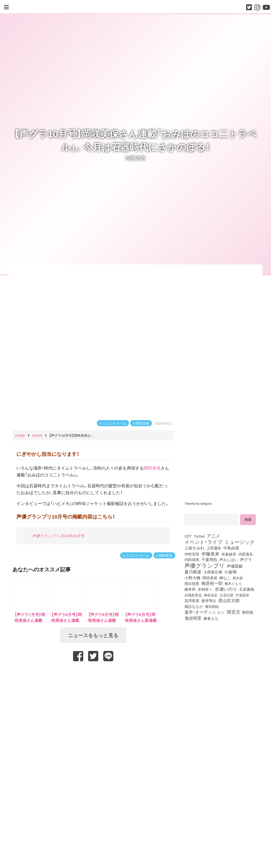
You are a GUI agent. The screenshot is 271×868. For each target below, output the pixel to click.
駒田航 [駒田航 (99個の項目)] (248, 612)
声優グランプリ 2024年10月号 (58, 536)
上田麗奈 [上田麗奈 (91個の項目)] (214, 548)
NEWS (136, 158)
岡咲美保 (142, 423)
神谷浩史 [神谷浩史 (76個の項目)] (211, 595)
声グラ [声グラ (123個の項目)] (246, 559)
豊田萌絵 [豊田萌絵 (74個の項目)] (212, 606)
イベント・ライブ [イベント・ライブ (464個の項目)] (203, 542)
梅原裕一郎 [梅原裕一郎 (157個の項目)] (212, 583)
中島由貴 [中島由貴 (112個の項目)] (231, 548)
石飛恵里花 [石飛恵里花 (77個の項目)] (193, 595)
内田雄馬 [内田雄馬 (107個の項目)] (192, 559)
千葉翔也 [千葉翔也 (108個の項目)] (209, 559)
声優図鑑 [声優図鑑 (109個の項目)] (235, 566)
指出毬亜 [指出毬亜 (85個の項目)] (192, 583)
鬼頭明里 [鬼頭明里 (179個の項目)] (193, 618)
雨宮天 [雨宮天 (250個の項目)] (234, 612)
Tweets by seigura (198, 503)
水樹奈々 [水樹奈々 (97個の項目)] (205, 589)
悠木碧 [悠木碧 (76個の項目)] (238, 578)
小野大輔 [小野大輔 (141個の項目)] (192, 578)
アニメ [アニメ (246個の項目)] (213, 536)
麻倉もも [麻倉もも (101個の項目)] (211, 618)
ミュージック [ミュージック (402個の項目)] (240, 542)
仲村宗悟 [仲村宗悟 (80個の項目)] (192, 554)
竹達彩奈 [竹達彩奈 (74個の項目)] (242, 595)
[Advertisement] (93, 676)
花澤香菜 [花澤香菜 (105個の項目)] (192, 600)
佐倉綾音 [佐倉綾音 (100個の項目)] (229, 554)
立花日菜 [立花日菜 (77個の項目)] (227, 595)
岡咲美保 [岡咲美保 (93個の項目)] (210, 578)
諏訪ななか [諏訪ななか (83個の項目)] (194, 606)
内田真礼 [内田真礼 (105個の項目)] (246, 554)
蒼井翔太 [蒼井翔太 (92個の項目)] (209, 600)
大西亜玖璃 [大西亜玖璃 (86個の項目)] (213, 572)
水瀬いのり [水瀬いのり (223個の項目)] (226, 589)
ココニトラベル (114, 423)
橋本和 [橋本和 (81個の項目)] (190, 589)
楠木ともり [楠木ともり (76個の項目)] (233, 583)
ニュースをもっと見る (93, 635)
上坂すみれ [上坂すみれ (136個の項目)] (194, 548)
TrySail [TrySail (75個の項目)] (199, 536)
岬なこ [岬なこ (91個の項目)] (225, 578)
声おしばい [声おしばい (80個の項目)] (229, 559)
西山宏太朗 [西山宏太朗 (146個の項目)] (229, 600)
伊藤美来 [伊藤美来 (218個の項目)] (210, 554)
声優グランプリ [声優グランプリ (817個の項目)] (205, 565)
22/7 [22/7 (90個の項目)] (188, 536)
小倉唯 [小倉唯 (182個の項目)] (231, 572)
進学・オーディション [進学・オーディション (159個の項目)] (205, 612)
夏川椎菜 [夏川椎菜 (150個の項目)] (193, 572)
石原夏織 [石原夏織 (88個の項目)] (247, 589)
